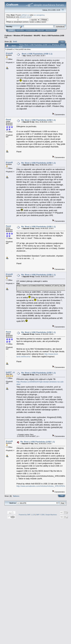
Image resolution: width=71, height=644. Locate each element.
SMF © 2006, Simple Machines (46, 515)
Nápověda (20, 30)
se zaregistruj (39, 15)
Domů (11, 30)
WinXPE (37, 36)
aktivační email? (26, 17)
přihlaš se (25, 15)
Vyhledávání (31, 30)
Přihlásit (41, 30)
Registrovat (51, 30)
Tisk (62, 42)
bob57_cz (10, 372)
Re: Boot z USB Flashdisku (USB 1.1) (38, 120)
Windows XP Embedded (23, 36)
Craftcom (8, 36)
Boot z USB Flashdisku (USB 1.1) (37, 54)
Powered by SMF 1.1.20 (27, 515)
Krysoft (9, 53)
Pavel (8, 120)
